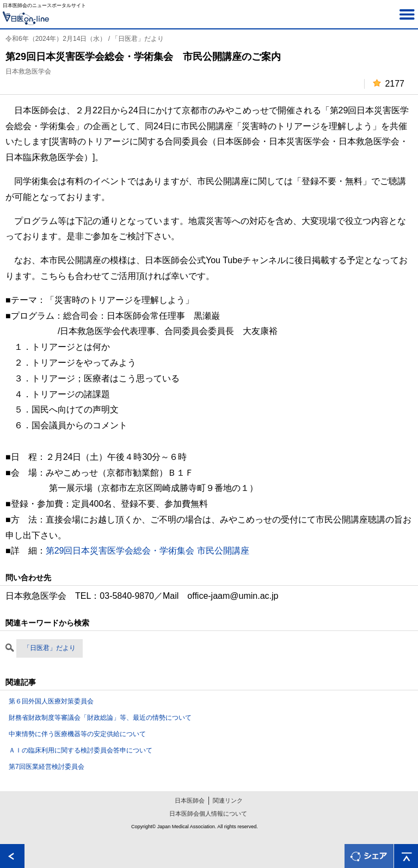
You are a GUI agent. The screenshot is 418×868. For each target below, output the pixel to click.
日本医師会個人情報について (208, 814)
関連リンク (228, 800)
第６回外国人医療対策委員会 (51, 701)
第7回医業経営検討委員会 (47, 767)
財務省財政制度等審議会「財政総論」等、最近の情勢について (100, 718)
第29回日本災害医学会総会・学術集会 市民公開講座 (147, 551)
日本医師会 (190, 800)
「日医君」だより (50, 648)
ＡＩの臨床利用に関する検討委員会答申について (81, 750)
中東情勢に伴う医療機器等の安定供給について (77, 734)
